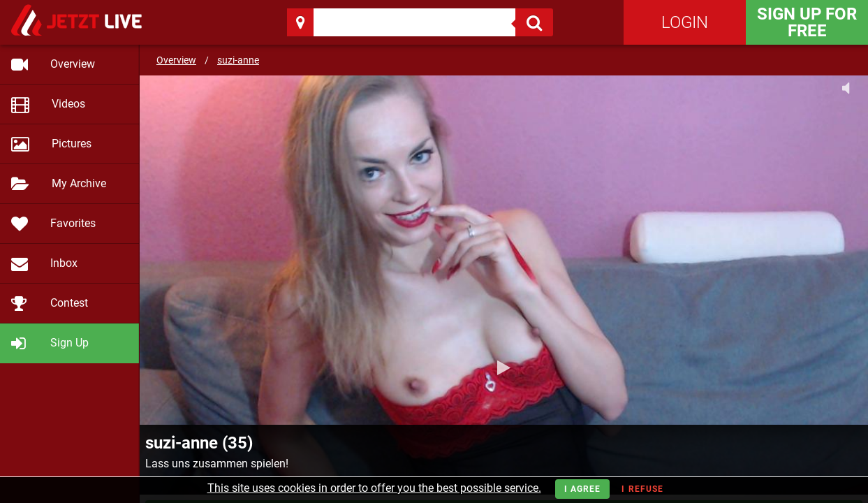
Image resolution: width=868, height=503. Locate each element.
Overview (176, 60)
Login (685, 22)
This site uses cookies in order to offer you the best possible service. (374, 488)
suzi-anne (238, 60)
